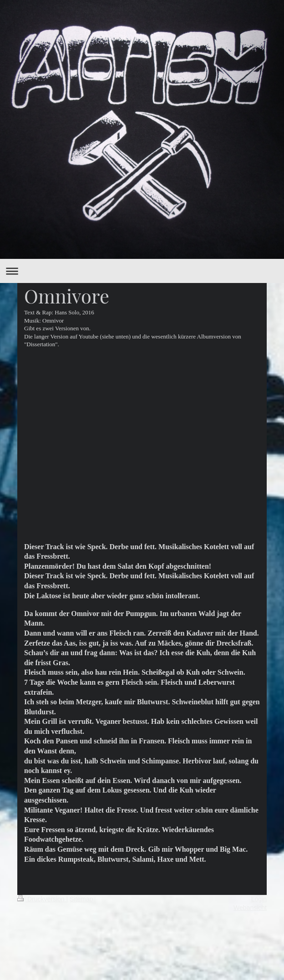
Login (259, 899)
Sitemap (81, 899)
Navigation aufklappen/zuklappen (142, 271)
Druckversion (42, 899)
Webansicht (250, 908)
